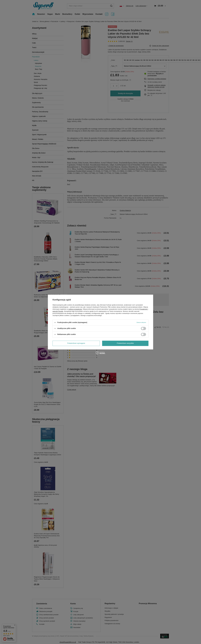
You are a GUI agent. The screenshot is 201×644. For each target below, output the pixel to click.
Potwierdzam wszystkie (125, 343)
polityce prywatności (75, 309)
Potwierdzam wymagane (76, 343)
